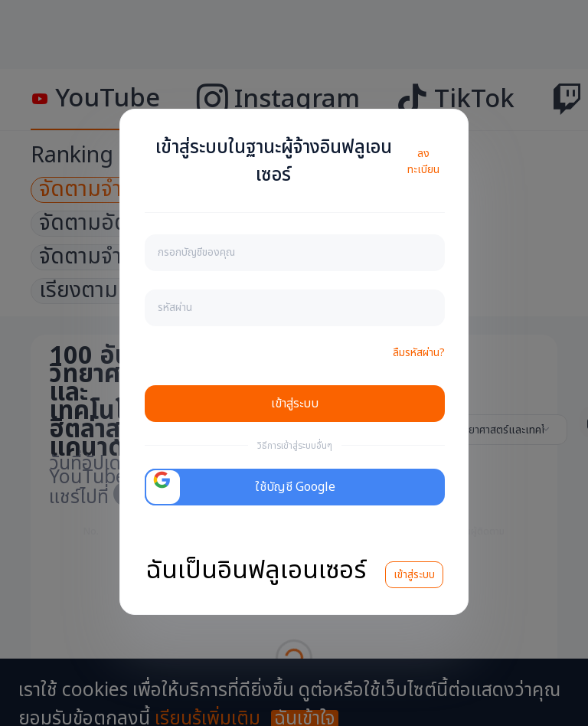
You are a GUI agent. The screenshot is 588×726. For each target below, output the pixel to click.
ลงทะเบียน (423, 162)
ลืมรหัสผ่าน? (419, 353)
